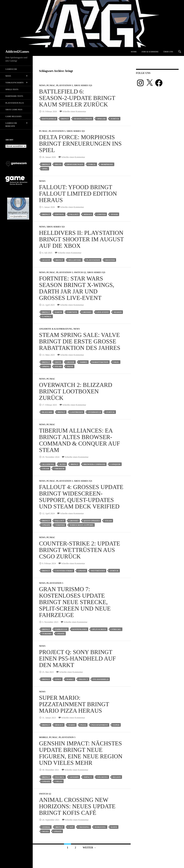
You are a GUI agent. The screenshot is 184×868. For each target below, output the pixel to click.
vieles (59, 781)
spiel (45, 169)
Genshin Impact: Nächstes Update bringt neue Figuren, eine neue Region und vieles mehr (81, 753)
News (42, 85)
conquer (115, 464)
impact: (88, 777)
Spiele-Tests (12, 89)
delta (58, 164)
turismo (47, 634)
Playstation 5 (65, 85)
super (116, 725)
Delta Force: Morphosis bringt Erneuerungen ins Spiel (80, 144)
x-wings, (47, 316)
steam (58, 366)
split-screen (99, 629)
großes (87, 312)
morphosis (107, 164)
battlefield (49, 119)
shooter (110, 260)
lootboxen (77, 412)
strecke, (116, 629)
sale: (116, 362)
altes (62, 464)
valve (70, 366)
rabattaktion (100, 362)
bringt (65, 119)
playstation (93, 260)
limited (101, 214)
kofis (114, 827)
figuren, (60, 777)
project (83, 679)
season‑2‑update (83, 119)
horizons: (100, 827)
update (46, 525)
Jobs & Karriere (150, 52)
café (71, 827)
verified (60, 525)
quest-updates (92, 521)
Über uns (168, 52)
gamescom (11, 69)
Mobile (43, 737)
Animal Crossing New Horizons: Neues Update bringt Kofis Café (77, 806)
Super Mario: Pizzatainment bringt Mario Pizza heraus (74, 704)
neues (45, 831)
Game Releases (13, 116)
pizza (83, 725)
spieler (101, 119)
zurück (115, 119)
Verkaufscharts (14, 83)
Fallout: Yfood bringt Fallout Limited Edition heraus (78, 194)
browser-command (94, 464)
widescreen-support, (82, 525)
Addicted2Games (17, 52)
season (118, 312)
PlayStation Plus (15, 103)
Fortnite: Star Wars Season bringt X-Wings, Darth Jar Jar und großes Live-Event (77, 288)
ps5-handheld (101, 679)
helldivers (75, 260)
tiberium (59, 469)
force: (92, 164)
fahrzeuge (61, 629)
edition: (60, 214)
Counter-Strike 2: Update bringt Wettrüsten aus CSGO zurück (80, 550)
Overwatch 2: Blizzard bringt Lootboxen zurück (76, 391)
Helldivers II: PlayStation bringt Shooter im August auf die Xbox (81, 239)
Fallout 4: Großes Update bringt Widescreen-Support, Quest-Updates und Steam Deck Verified (81, 497)
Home (134, 52)
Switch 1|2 (80, 272)
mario (72, 725)
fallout (74, 214)
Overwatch (95, 412)
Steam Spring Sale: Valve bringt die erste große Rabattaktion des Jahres (80, 341)
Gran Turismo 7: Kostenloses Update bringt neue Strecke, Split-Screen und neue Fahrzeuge (75, 602)
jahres (83, 362)
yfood (114, 214)
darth (58, 312)
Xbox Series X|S (83, 85)
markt (70, 679)
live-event (103, 312)
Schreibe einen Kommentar (74, 111)
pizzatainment (100, 725)
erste (58, 362)
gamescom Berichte (11, 125)
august (46, 260)
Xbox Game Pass (14, 109)
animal (46, 827)
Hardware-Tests (14, 96)
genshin (74, 777)
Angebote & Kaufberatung (56, 329)
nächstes (103, 777)
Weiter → (89, 848)
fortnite (72, 312)
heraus (88, 214)
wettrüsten (98, 571)
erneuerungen (75, 164)
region (117, 777)
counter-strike (64, 571)
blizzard (47, 412)
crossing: (84, 827)
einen (58, 679)
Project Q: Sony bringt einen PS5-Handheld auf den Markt (77, 659)
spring (46, 366)
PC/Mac (51, 85)
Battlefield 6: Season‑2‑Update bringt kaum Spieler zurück (77, 98)
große (71, 362)
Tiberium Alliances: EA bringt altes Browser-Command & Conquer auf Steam (79, 440)
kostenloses (80, 629)
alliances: (48, 464)
